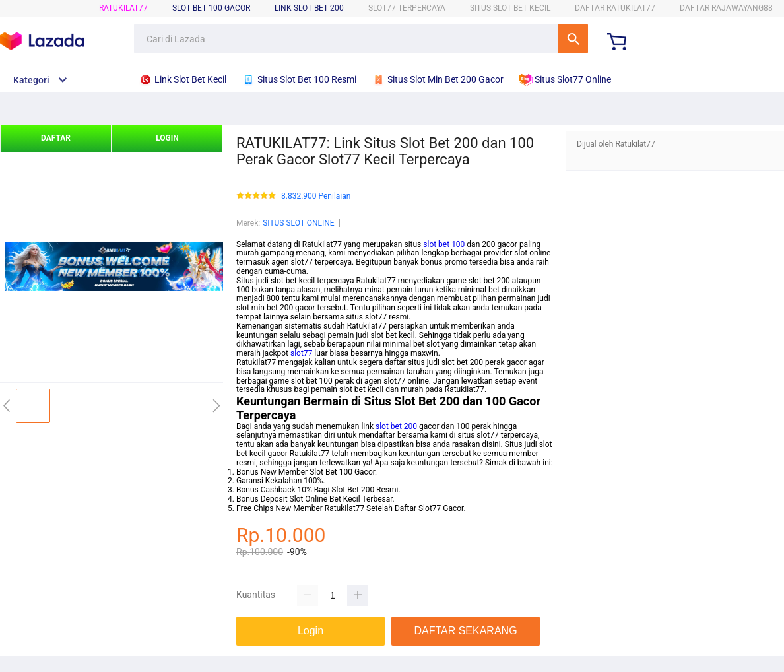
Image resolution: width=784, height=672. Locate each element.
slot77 (301, 353)
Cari (573, 39)
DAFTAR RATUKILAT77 (615, 8)
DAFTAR (56, 138)
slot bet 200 (396, 426)
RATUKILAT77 (123, 8)
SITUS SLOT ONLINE (298, 223)
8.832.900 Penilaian (316, 196)
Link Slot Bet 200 (309, 8)
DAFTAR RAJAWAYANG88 (726, 8)
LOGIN (167, 138)
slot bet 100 (444, 244)
